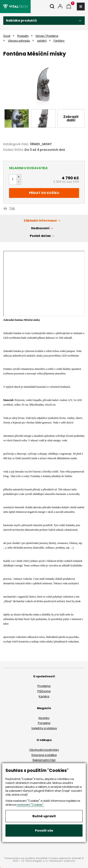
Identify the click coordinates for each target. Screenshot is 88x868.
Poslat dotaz (40, 236)
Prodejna (44, 686)
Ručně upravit (44, 816)
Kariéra (44, 696)
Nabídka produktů (21, 20)
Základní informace (40, 221)
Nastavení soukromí (63, 861)
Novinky (44, 718)
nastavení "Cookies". (30, 805)
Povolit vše (44, 831)
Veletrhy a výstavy (44, 728)
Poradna (44, 723)
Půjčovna (44, 691)
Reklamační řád (44, 760)
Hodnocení (40, 228)
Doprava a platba (44, 755)
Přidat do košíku (44, 193)
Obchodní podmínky (44, 750)
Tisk (12, 209)
